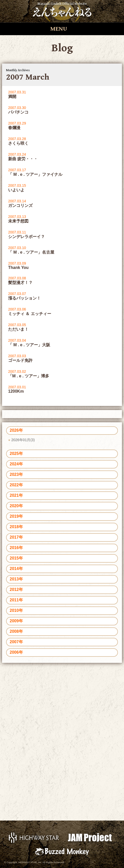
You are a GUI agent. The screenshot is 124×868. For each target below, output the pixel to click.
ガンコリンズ (20, 206)
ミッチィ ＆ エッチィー (30, 314)
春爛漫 (14, 128)
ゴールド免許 (20, 360)
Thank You (18, 268)
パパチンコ (18, 112)
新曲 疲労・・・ (23, 159)
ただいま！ (18, 329)
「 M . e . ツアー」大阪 (29, 345)
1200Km (16, 391)
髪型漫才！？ (20, 283)
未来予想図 (18, 221)
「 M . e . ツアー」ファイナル (35, 174)
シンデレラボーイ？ (26, 237)
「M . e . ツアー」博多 (29, 376)
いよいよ (16, 190)
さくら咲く (18, 143)
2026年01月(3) (23, 440)
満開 (12, 97)
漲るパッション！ (24, 298)
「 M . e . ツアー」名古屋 (31, 252)
